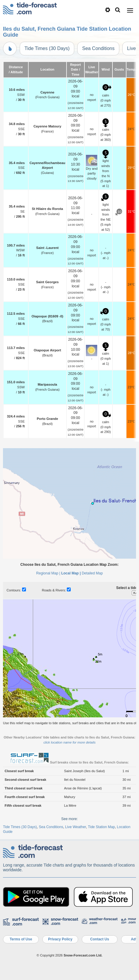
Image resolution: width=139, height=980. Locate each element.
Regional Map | (48, 573)
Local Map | (71, 573)
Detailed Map (92, 573)
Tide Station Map (101, 827)
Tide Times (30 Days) (47, 48)
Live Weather (75, 827)
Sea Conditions (98, 48)
